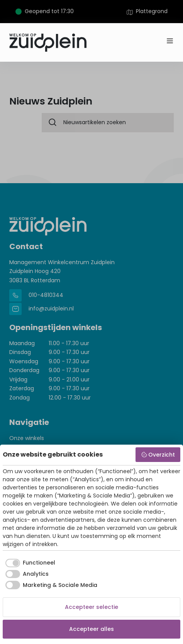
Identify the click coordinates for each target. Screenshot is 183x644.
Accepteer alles (91, 629)
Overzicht (158, 455)
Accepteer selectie (91, 607)
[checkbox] (29, 563)
